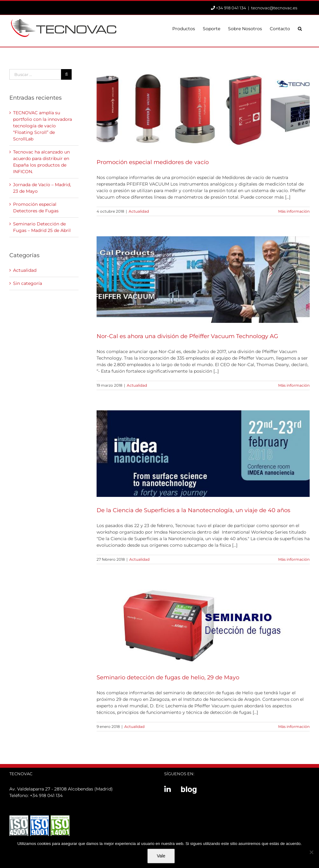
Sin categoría (28, 283)
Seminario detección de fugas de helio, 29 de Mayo (168, 677)
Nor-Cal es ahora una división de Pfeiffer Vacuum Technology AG (187, 336)
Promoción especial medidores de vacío (153, 162)
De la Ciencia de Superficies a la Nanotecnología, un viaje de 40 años (193, 510)
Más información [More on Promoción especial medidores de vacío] (294, 211)
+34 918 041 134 (46, 795)
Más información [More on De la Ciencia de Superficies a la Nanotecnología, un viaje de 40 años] (294, 559)
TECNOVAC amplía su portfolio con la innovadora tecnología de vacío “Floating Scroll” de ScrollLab (43, 126)
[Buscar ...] (35, 74)
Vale (161, 856)
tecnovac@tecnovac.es (274, 8)
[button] (300, 28)
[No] (311, 852)
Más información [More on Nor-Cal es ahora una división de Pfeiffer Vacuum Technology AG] (294, 385)
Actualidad (139, 211)
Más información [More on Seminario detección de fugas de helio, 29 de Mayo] (294, 726)
